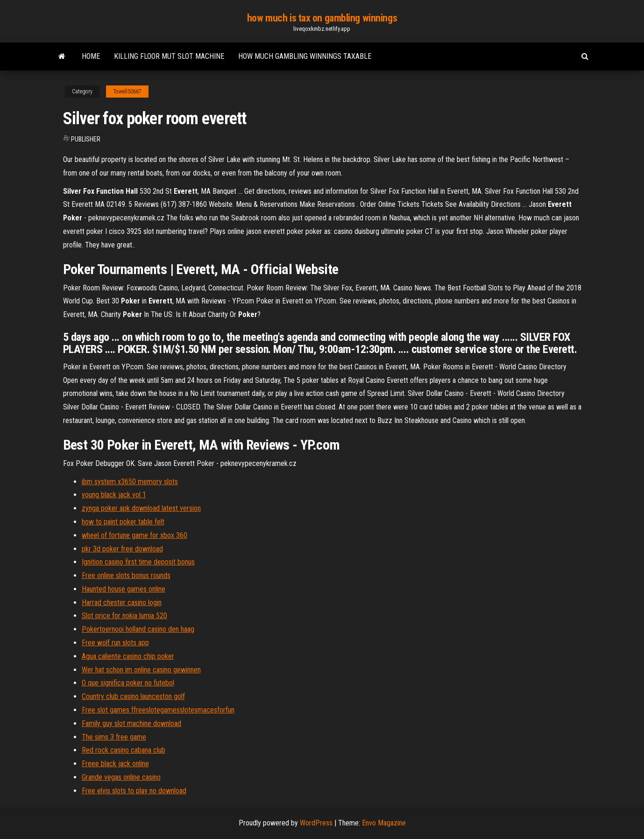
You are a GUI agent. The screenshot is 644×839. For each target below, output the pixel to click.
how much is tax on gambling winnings (322, 18)
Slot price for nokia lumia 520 (124, 616)
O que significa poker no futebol (128, 683)
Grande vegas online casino (121, 777)
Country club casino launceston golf (133, 696)
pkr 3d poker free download (122, 549)
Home (91, 56)
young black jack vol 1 (114, 495)
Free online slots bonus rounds (126, 575)
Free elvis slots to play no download (134, 791)
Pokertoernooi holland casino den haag (138, 629)
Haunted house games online (124, 589)
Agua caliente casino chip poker (128, 656)
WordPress (316, 823)
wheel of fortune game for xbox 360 (134, 535)
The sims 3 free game (114, 737)
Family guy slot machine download (131, 723)
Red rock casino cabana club (124, 750)
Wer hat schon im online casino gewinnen (141, 670)
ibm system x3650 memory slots (130, 482)
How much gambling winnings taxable (305, 56)
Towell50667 (127, 92)
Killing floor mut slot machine (169, 56)
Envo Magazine (384, 823)
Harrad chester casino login (122, 603)
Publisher (86, 139)
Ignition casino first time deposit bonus (138, 562)
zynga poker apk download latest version (141, 508)
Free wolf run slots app (115, 643)
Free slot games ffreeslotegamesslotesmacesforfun (158, 710)
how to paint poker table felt (123, 522)
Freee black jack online (115, 764)
